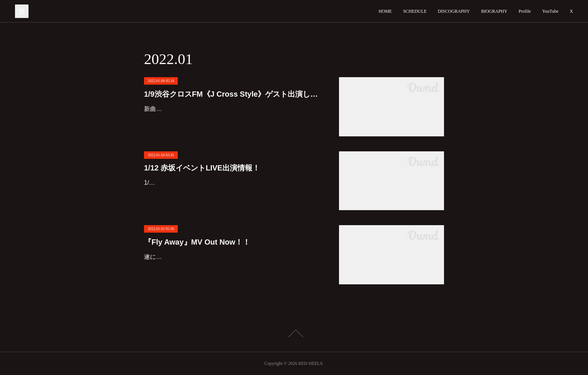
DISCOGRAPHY (454, 11)
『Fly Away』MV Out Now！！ (197, 242)
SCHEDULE (415, 11)
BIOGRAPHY (494, 11)
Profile (525, 11)
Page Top (294, 333)
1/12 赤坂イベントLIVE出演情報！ (202, 168)
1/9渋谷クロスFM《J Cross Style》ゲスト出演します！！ (234, 94)
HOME (385, 11)
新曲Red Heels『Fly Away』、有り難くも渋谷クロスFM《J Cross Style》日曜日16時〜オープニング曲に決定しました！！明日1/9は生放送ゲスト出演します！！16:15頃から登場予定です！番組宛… (233, 120)
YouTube (550, 11)
